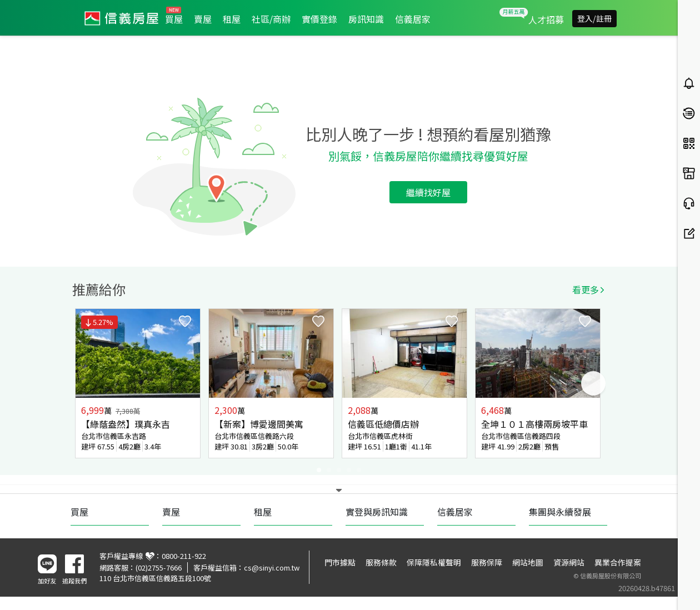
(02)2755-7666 (159, 567)
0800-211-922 (184, 556)
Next (593, 383)
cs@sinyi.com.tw (272, 567)
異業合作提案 (618, 562)
